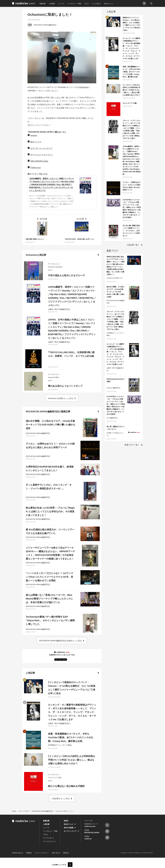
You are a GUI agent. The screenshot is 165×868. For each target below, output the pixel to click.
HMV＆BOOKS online (39, 161)
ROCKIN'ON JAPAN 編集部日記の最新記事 (48, 411)
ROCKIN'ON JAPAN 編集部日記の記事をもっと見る (61, 641)
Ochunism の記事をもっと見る (60, 398)
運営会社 (66, 853)
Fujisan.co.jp (36, 167)
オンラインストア (70, 831)
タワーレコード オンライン (42, 155)
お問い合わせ (56, 853)
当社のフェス (109, 3)
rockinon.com (23, 4)
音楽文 (66, 821)
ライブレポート (49, 838)
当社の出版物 (69, 828)
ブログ (87, 3)
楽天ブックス (36, 142)
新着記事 (43, 3)
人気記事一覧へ (133, 245)
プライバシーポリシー (42, 853)
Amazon (34, 135)
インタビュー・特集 (74, 3)
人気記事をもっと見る (60, 798)
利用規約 (29, 853)
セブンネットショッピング (41, 148)
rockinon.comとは (17, 853)
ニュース (61, 3)
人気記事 (52, 3)
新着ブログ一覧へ (132, 445)
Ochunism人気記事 (36, 255)
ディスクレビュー (49, 841)
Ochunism (84, 87)
